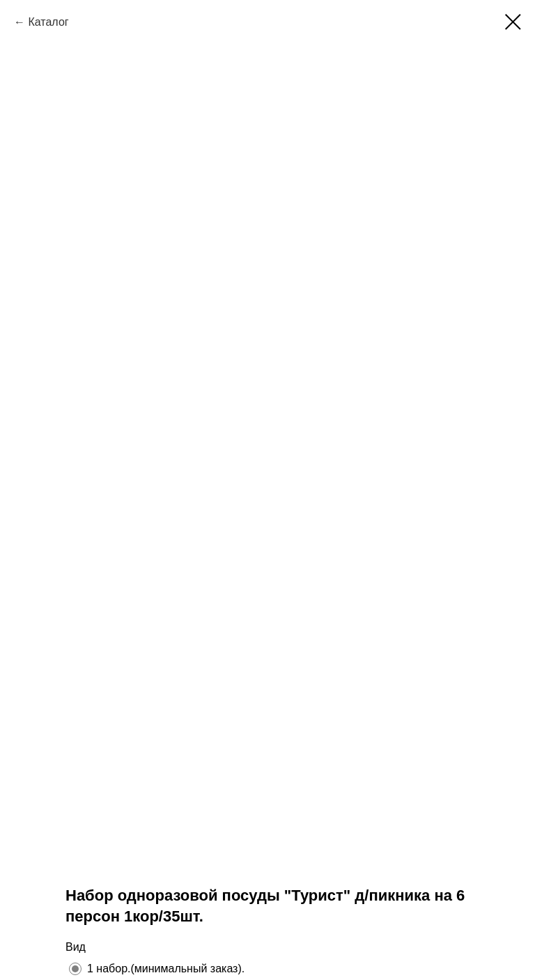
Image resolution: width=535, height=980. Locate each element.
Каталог (48, 22)
